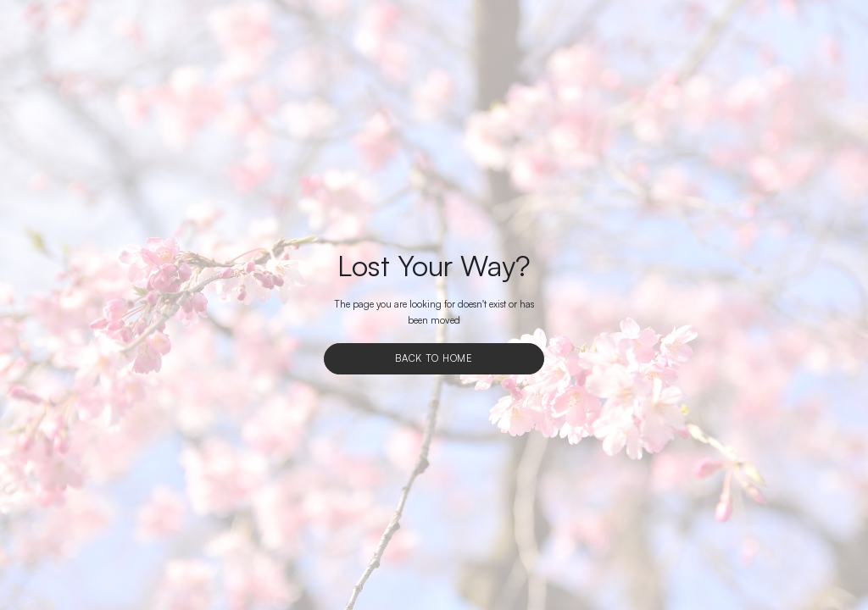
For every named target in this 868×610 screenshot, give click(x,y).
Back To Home (434, 358)
